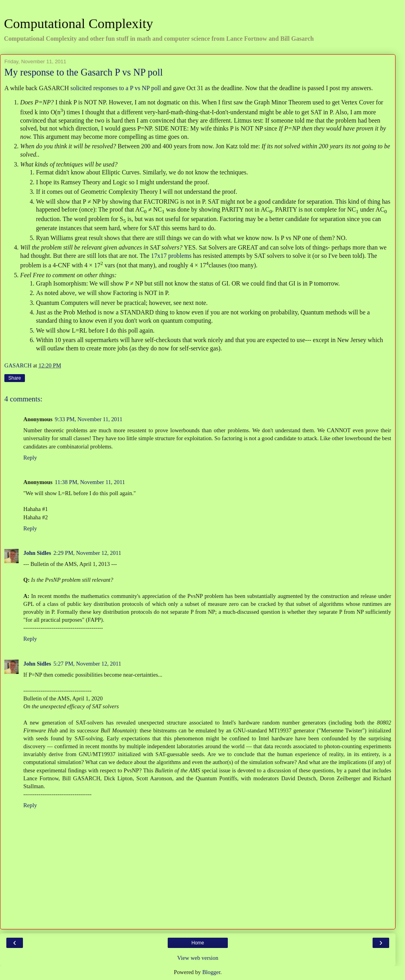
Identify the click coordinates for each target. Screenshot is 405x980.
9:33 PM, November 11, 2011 (89, 419)
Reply (30, 458)
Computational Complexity (79, 23)
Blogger (211, 972)
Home (198, 943)
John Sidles (37, 553)
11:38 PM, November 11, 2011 (90, 482)
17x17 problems (171, 256)
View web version (198, 958)
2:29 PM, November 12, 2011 (87, 553)
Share (15, 378)
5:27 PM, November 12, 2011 (87, 664)
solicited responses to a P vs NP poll (116, 88)
